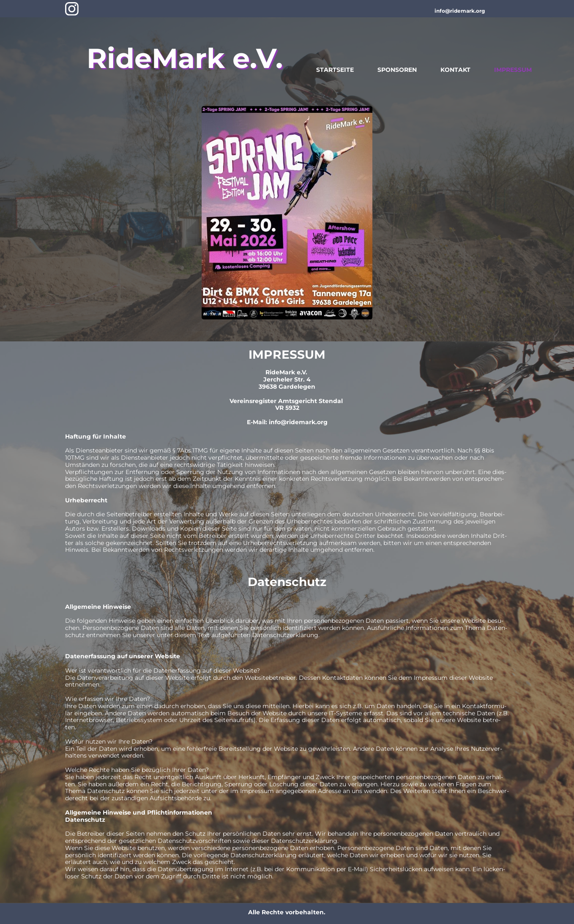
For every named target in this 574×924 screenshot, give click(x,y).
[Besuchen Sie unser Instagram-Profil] (72, 9)
